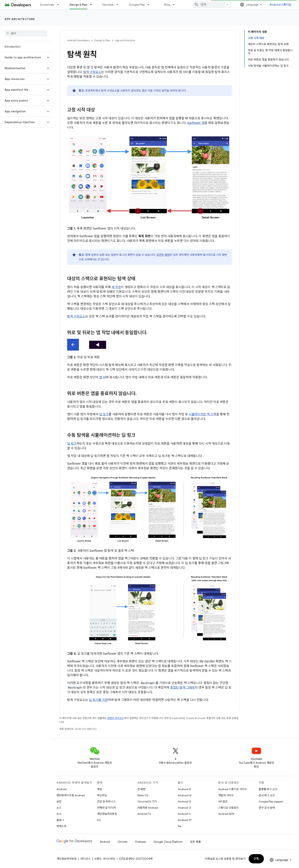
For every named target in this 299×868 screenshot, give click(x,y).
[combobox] (212, 5)
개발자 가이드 (226, 795)
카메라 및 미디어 (106, 808)
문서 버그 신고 (267, 795)
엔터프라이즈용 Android (71, 795)
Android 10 (185, 820)
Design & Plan (102, 40)
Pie (180, 826)
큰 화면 (141, 789)
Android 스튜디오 (280, 5)
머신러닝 (102, 795)
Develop (108, 5)
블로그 (60, 820)
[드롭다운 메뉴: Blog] (176, 5)
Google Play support (271, 802)
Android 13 (184, 802)
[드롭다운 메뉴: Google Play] (150, 5)
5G (99, 820)
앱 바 (102, 377)
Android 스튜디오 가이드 (233, 789)
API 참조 (223, 802)
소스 (59, 808)
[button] (23, 57)
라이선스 (85, 859)
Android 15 (185, 789)
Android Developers (78, 40)
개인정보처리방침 (107, 814)
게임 (100, 789)
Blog (167, 5)
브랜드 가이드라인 (105, 859)
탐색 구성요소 (92, 72)
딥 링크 (104, 414)
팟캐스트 (62, 826)
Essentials (47, 5)
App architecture (20, 19)
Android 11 (184, 814)
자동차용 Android (148, 808)
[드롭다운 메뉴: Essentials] (60, 5)
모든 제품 (195, 842)
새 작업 (116, 287)
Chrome (123, 842)
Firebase (141, 842)
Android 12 (185, 808)
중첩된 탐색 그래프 (182, 688)
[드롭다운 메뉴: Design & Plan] (93, 5)
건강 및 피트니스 (106, 802)
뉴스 (59, 814)
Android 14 (185, 795)
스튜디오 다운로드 (228, 808)
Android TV (144, 814)
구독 (256, 859)
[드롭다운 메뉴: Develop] (119, 5)
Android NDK (226, 814)
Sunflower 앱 (196, 123)
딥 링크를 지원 (98, 700)
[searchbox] (26, 33)
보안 (59, 802)
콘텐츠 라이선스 (116, 718)
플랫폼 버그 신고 (268, 789)
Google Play (137, 5)
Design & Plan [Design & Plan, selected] (78, 5)
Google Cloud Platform (168, 842)
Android (62, 789)
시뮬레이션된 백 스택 (202, 414)
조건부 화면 (163, 255)
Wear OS (143, 795)
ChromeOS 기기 (147, 802)
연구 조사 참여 (267, 808)
